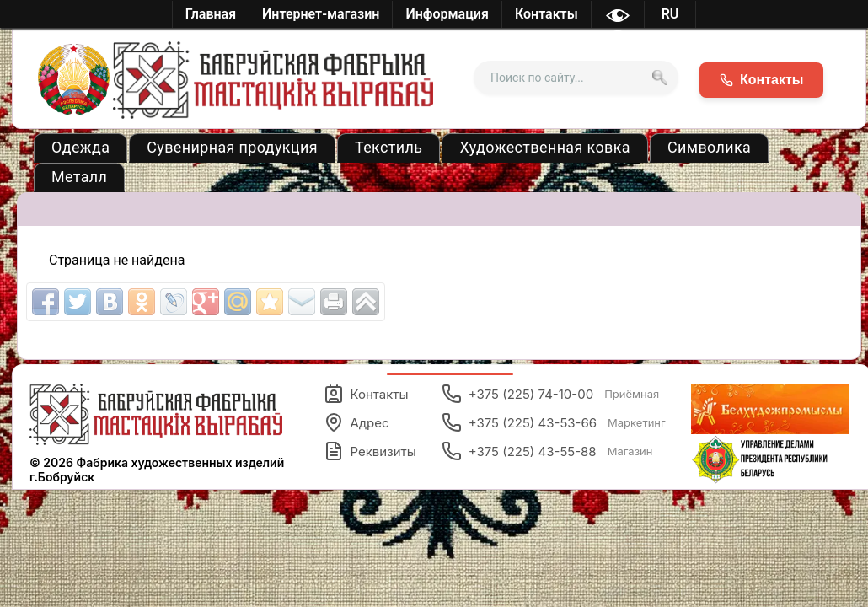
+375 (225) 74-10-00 (551, 394)
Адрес (356, 422)
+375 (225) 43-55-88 (547, 451)
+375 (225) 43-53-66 (554, 422)
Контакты (366, 394)
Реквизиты (370, 451)
